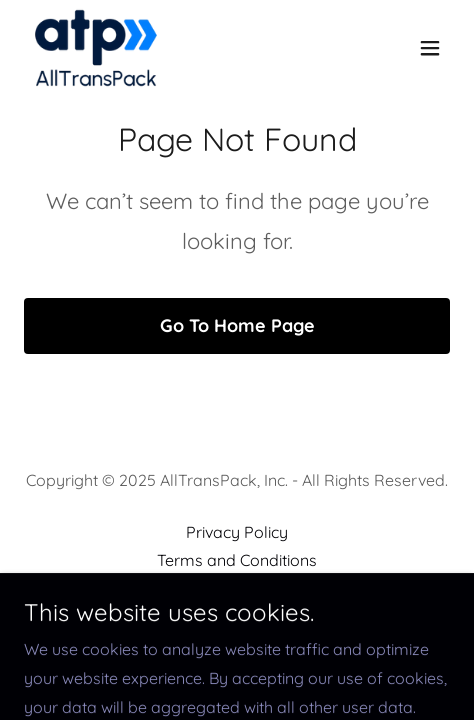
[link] (96, 48)
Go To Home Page (237, 325)
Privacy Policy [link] (237, 532)
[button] (430, 48)
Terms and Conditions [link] (237, 560)
